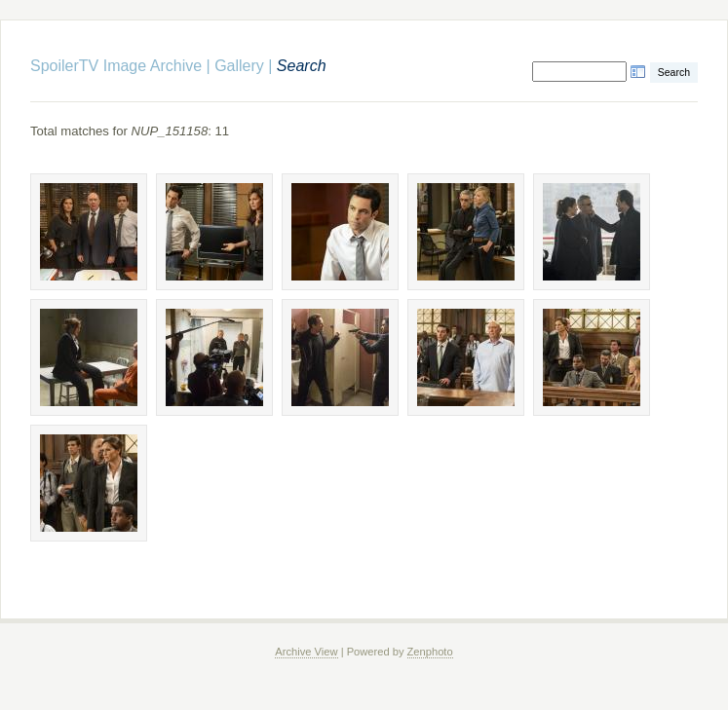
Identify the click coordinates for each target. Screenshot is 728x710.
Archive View (306, 652)
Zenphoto (430, 652)
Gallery (239, 66)
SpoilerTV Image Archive (116, 66)
